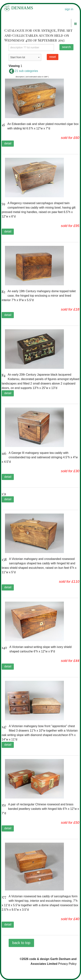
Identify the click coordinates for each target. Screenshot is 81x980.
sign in (69, 9)
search (66, 47)
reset (53, 57)
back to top (21, 943)
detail (8, 143)
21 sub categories (23, 71)
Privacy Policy (67, 964)
